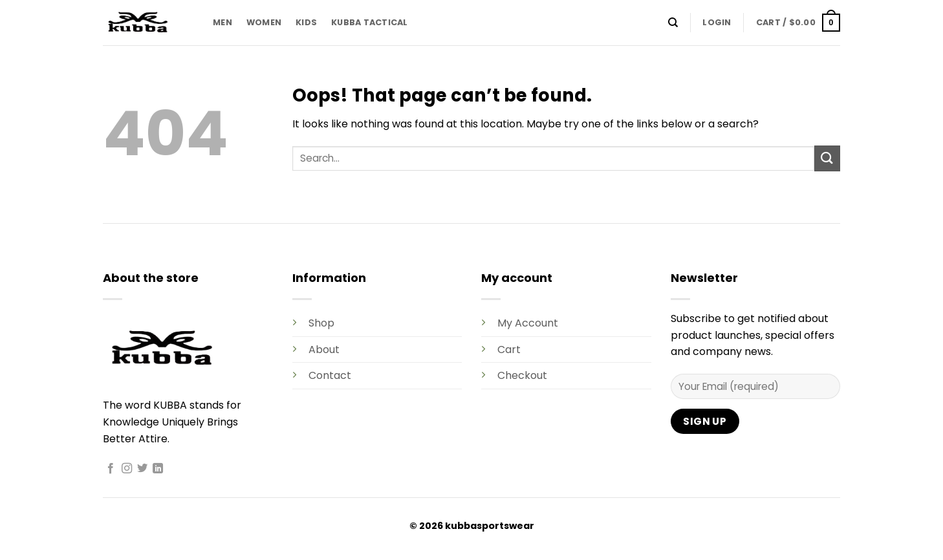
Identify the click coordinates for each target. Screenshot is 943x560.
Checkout (522, 375)
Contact (330, 375)
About (324, 350)
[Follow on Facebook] (111, 469)
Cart (509, 350)
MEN (222, 22)
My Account (528, 323)
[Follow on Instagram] (127, 469)
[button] (717, 23)
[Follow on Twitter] (142, 469)
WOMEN (264, 22)
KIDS (306, 22)
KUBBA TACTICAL (370, 22)
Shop (321, 323)
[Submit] (827, 158)
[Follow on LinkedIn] (158, 469)
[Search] (673, 23)
